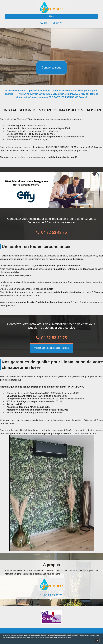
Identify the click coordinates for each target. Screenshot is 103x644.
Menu (52, 16)
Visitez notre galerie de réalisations (51, 348)
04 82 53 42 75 (53, 23)
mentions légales (65, 637)
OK (97, 640)
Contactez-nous (52, 68)
